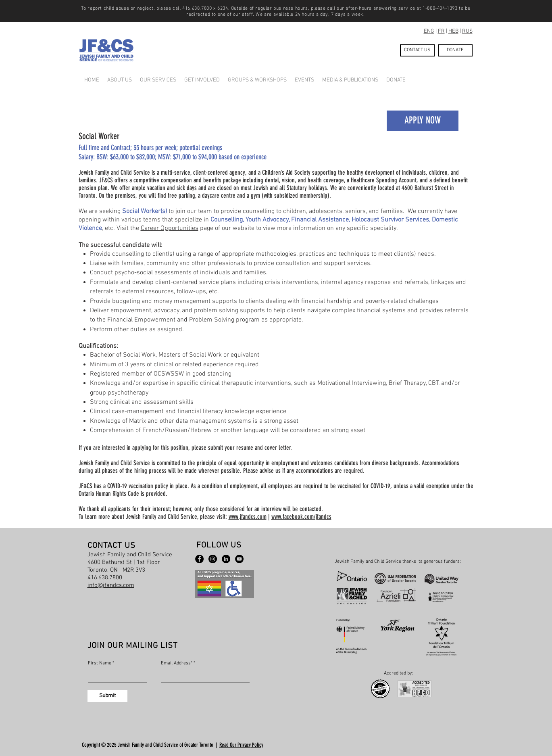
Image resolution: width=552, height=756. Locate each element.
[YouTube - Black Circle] (239, 559)
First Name (100, 663)
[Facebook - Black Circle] (199, 559)
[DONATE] (455, 50)
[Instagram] (213, 559)
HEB (453, 31)
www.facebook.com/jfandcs (301, 517)
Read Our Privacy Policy (241, 745)
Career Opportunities (170, 228)
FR (441, 31)
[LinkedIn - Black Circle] (226, 559)
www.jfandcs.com (248, 517)
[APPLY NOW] (423, 121)
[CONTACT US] (417, 50)
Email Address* (177, 663)
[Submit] (107, 696)
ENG (429, 31)
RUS (467, 31)
